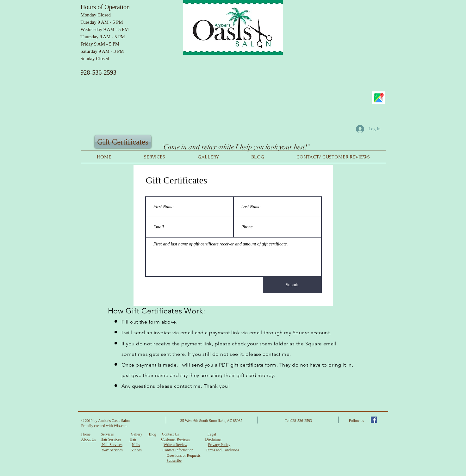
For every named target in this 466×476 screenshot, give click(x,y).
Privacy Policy (219, 445)
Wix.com (121, 426)
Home (86, 434)
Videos (136, 450)
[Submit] (292, 285)
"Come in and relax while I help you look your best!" (235, 147)
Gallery (136, 434)
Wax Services (112, 450)
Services (107, 434)
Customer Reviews (175, 439)
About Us (89, 439)
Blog (152, 434)
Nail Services (112, 445)
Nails (136, 445)
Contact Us (171, 434)
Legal (211, 434)
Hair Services (111, 439)
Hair (133, 439)
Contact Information (178, 450)
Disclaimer (213, 439)
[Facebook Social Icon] (374, 420)
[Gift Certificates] (123, 142)
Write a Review (175, 445)
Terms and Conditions (222, 450)
